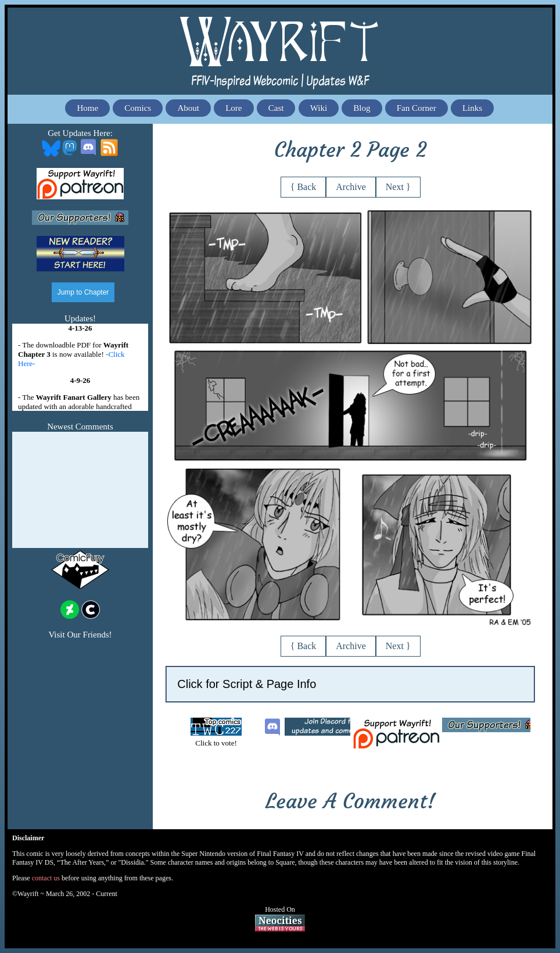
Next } (398, 187)
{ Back (304, 187)
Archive (351, 187)
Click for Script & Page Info (247, 684)
